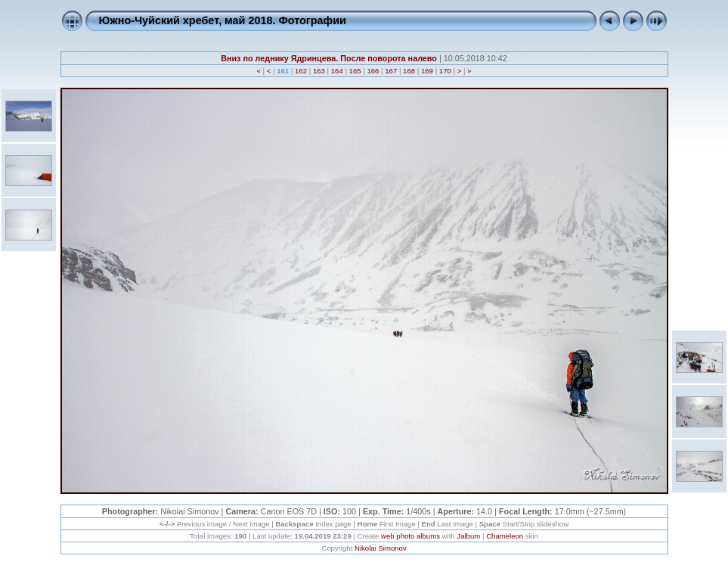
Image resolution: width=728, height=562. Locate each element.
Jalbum (468, 536)
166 (373, 71)
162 (300, 71)
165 (355, 71)
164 (337, 71)
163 (319, 71)
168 (409, 71)
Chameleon (505, 536)
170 (445, 71)
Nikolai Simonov (381, 548)
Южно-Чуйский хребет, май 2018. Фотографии (223, 20)
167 (391, 71)
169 (427, 71)
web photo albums (410, 536)
